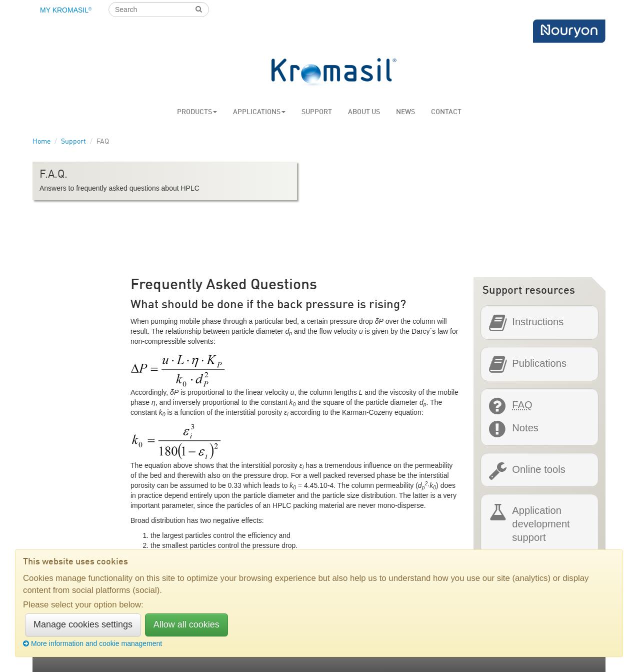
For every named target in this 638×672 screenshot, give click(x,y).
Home (41, 142)
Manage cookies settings (83, 624)
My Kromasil (66, 10)
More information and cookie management (92, 643)
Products (197, 112)
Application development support (541, 523)
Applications (259, 112)
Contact (446, 112)
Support (317, 112)
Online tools (538, 470)
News (405, 112)
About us (364, 112)
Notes (525, 428)
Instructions (538, 322)
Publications (539, 364)
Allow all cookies (186, 624)
